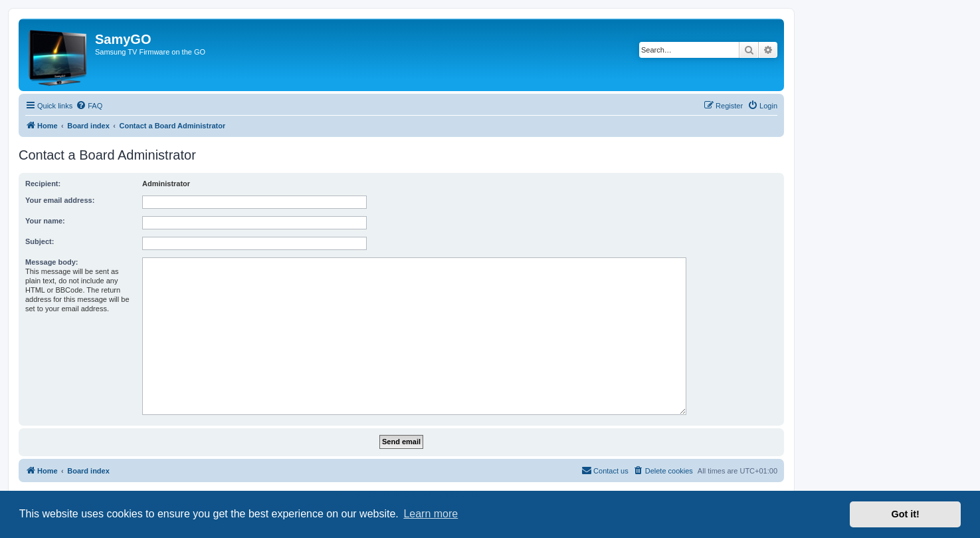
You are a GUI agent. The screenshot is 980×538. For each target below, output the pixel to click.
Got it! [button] (906, 514)
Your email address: (60, 200)
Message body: (51, 262)
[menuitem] (89, 106)
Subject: (40, 241)
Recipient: (43, 184)
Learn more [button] (431, 514)
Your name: (45, 221)
